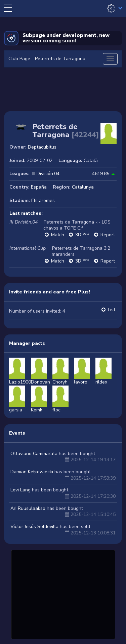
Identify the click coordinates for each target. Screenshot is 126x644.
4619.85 (101, 174)
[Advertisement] (63, 594)
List (112, 310)
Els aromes (43, 200)
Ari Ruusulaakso (28, 508)
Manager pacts (27, 343)
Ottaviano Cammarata (34, 454)
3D (82, 235)
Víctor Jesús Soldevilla (34, 527)
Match (58, 235)
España (39, 187)
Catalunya (83, 187)
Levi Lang (20, 490)
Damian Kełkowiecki (32, 472)
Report (108, 235)
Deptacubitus (42, 147)
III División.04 (46, 174)
